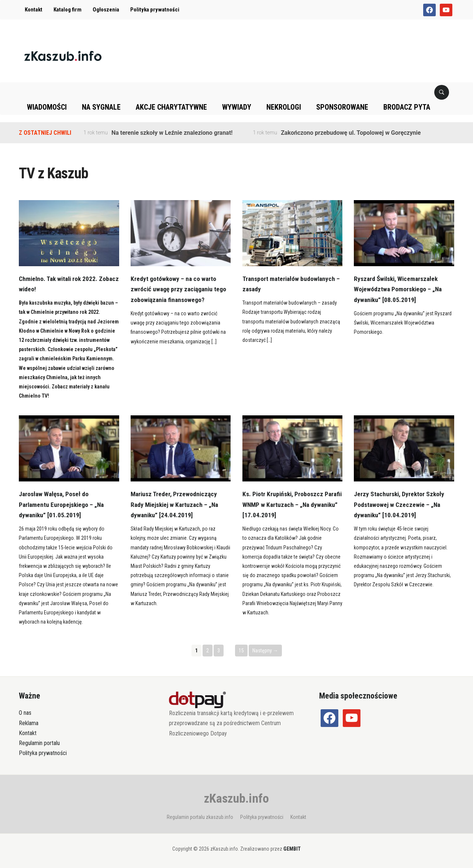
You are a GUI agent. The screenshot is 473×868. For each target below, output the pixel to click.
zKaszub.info (237, 798)
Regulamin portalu (39, 743)
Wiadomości (47, 107)
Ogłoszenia (106, 10)
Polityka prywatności (155, 10)
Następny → (265, 651)
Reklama (29, 723)
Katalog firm (68, 10)
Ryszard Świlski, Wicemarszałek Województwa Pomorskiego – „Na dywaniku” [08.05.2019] (399, 289)
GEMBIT (292, 849)
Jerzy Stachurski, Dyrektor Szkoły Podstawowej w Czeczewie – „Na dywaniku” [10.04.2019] (400, 505)
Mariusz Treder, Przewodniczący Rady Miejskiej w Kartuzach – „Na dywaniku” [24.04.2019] (176, 505)
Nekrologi (284, 107)
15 (241, 651)
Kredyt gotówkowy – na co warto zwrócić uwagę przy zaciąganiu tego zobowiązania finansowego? (180, 289)
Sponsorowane (342, 107)
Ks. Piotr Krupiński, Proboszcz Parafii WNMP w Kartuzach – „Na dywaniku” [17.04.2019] (287, 505)
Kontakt (34, 10)
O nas (25, 713)
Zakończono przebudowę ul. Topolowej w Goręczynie (351, 133)
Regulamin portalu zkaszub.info (200, 817)
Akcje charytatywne (171, 107)
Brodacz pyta (407, 107)
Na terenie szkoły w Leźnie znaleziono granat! (172, 133)
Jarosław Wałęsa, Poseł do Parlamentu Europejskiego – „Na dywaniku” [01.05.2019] (63, 505)
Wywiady (237, 107)
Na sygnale (101, 107)
